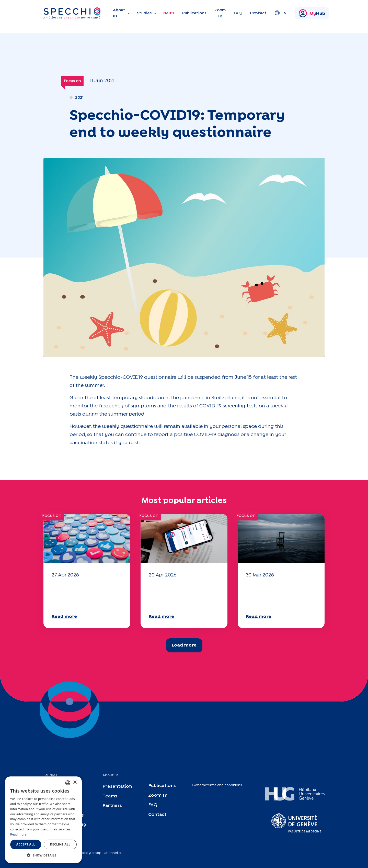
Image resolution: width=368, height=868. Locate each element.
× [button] (75, 782)
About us (119, 13)
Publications (194, 13)
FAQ (238, 13)
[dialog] (43, 820)
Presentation (117, 787)
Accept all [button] (26, 844)
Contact (258, 13)
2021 (79, 98)
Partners (112, 806)
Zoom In (220, 13)
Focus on (72, 81)
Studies (144, 13)
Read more (64, 617)
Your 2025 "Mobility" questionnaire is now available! (84, 595)
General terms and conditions (217, 785)
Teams (110, 796)
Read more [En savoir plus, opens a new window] (18, 834)
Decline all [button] (60, 844)
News (169, 13)
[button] (43, 855)
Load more (184, 645)
